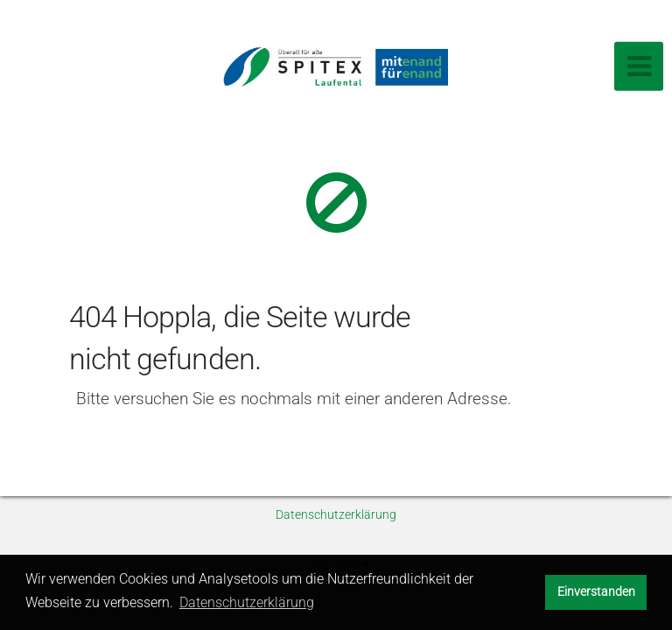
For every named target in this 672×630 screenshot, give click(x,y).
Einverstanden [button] (596, 592)
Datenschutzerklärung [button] (247, 602)
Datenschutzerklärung (336, 515)
